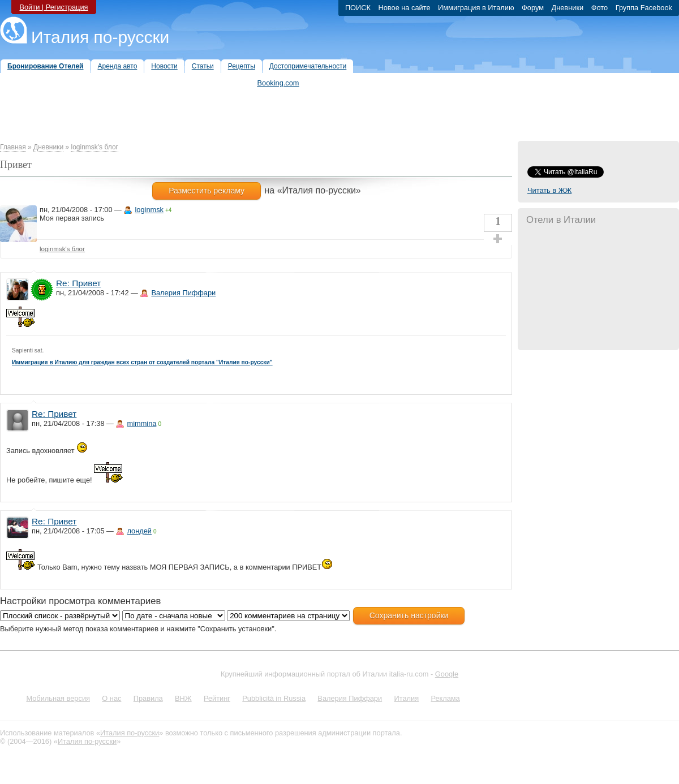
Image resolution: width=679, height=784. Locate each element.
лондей (139, 531)
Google (447, 674)
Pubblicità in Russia (274, 698)
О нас (111, 698)
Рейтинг (217, 698)
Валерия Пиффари (183, 293)
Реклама (445, 698)
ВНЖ (183, 698)
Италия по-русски (100, 37)
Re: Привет (78, 283)
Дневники (48, 147)
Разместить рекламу (207, 191)
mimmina (141, 423)
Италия (406, 698)
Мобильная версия (58, 698)
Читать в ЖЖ (549, 190)
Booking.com (278, 83)
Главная (13, 147)
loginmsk (149, 210)
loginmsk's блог (94, 147)
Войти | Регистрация (53, 7)
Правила (148, 698)
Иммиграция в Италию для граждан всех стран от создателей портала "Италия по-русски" (142, 362)
